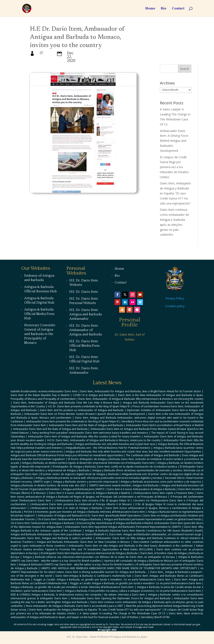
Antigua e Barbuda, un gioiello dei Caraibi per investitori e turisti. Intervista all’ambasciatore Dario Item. (72, 587)
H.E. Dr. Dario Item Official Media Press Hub (85, 346)
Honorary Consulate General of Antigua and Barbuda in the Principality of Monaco (40, 334)
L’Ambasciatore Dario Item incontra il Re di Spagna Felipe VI (92, 500)
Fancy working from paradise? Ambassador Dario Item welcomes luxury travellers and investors (90, 433)
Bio (164, 9)
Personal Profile (130, 322)
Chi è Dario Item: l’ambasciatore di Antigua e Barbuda (69, 519)
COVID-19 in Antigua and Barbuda (94, 395)
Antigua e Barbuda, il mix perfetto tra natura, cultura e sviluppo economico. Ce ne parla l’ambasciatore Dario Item (133, 591)
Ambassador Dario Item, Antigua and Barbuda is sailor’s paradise (51, 538)
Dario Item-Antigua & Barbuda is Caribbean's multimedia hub (93, 576)
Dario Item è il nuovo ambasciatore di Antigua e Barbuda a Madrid (89, 493)
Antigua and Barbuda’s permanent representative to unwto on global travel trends (153, 519)
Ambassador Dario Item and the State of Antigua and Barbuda (86, 425)
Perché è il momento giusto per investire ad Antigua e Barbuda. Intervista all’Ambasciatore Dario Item (84, 512)
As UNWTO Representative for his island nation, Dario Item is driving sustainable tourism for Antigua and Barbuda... (107, 570)
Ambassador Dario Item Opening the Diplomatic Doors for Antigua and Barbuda (120, 598)
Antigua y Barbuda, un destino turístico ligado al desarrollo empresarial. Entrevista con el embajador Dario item (88, 463)
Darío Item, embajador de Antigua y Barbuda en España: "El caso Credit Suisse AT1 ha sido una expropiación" (95, 610)
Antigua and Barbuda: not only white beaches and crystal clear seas (115, 444)
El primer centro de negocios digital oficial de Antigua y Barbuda (80, 474)
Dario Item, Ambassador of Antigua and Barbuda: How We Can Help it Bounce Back (66, 403)
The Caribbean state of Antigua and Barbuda (152, 455)
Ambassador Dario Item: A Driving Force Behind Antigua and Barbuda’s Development (174, 141)
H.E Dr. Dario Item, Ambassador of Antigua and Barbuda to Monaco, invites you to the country (104, 440)
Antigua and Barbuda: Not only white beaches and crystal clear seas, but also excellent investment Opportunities (133, 452)
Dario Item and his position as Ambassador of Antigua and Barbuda (82, 410)
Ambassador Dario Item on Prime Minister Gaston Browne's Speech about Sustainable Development (85, 414)
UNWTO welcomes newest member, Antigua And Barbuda (124, 485)
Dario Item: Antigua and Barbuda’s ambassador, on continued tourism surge (155, 534)
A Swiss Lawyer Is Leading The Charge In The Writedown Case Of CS (122, 613)
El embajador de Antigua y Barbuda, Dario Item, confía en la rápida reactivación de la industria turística (115, 467)
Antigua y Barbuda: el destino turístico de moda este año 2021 (48, 485)
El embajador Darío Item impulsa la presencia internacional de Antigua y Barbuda (89, 553)
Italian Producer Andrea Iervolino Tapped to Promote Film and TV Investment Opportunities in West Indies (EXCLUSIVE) (107, 548)
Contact (178, 9)
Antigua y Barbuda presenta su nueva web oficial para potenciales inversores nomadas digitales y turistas (99, 478)
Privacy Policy (175, 298)
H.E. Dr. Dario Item (84, 292)
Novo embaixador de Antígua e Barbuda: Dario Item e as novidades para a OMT (75, 606)
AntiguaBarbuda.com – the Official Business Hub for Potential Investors (108, 448)
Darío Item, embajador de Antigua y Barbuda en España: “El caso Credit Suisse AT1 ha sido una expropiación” (175, 193)
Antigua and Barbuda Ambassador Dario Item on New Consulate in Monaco (83, 542)
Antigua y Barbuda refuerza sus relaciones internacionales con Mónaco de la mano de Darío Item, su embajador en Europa (99, 557)
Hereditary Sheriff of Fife (155, 617)
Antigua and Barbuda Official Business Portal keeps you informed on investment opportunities (67, 455)
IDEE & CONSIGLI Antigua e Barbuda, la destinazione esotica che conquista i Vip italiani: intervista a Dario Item (78, 595)
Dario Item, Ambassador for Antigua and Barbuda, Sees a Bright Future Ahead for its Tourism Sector (141, 391)
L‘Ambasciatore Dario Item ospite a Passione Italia (163, 493)
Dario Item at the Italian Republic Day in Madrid (40, 395)
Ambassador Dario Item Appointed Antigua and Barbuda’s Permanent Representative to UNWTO (123, 527)
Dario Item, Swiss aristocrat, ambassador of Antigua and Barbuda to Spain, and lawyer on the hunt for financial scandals (107, 615)
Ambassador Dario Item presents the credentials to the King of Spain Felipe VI (72, 421)
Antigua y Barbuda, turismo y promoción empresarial (85, 482)
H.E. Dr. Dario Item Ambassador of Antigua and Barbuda (86, 330)
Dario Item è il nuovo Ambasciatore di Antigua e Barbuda (141, 489)
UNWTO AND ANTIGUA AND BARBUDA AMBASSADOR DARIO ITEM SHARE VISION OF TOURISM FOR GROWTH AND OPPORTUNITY (119, 568)
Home (150, 9)
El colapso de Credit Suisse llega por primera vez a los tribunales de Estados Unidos (174, 167)
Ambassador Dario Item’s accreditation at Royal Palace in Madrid (165, 425)
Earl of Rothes (130, 617)
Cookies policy (175, 306)
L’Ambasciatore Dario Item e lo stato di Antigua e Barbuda (66, 508)
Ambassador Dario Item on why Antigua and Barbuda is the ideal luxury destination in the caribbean (131, 546)
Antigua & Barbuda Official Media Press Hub (39, 314)
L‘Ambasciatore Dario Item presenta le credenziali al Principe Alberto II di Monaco (81, 504)
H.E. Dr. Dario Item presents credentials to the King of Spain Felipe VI (89, 406)
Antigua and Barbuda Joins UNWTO (84, 489)
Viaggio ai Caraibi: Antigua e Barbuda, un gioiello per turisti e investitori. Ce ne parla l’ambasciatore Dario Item (102, 579)
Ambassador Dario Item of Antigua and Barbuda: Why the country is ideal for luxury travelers (84, 436)
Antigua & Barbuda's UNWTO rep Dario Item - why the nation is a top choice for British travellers (76, 564)
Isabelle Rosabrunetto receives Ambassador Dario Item (44, 391)
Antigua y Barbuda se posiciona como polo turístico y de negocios (161, 482)
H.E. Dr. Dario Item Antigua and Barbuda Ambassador (86, 314)
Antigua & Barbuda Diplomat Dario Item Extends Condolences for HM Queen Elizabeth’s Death (143, 531)
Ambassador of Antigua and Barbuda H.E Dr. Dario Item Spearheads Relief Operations (89, 516)
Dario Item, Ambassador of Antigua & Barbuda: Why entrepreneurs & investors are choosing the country (141, 399)
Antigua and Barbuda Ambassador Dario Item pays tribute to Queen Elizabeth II (59, 534)
